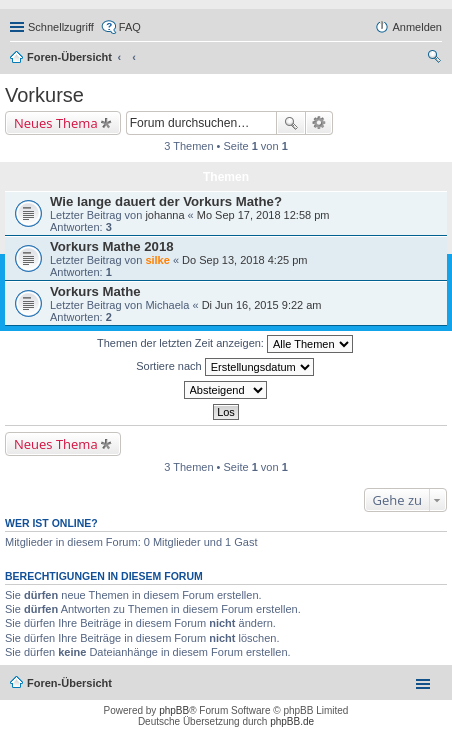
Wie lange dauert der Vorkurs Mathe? (166, 201)
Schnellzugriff (61, 27)
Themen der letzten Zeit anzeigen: (225, 344)
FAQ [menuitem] (130, 27)
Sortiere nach (224, 367)
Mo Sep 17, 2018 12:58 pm (263, 215)
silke (157, 260)
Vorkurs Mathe (95, 291)
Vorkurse (44, 95)
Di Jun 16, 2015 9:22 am (262, 305)
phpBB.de (292, 721)
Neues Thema (56, 123)
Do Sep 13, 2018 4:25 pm (244, 260)
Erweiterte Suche (319, 123)
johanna (164, 215)
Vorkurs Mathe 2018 (112, 246)
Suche (291, 123)
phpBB (174, 710)
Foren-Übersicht (69, 57)
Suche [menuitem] (436, 59)
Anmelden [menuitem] (417, 27)
